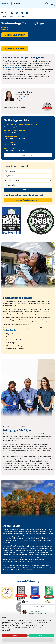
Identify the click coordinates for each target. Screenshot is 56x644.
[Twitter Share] (17, 13)
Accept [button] (41, 635)
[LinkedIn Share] (22, 13)
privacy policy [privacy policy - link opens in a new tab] (47, 621)
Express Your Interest (15, 35)
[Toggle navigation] (52, 4)
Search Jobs (28, 190)
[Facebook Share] (12, 13)
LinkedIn (20, 100)
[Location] (28, 171)
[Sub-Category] (28, 181)
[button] (53, 617)
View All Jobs (28, 155)
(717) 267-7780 (23, 96)
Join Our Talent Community (28, 200)
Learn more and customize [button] (28, 640)
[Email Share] (27, 13)
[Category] (28, 176)
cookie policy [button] (24, 624)
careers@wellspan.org (13, 68)
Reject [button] (15, 635)
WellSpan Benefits (9, 330)
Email (19, 98)
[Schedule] (28, 185)
